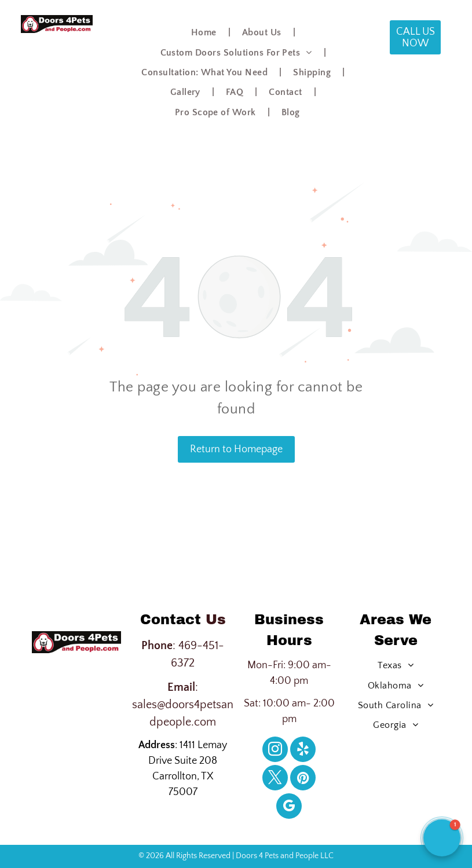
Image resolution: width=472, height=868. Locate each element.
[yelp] (303, 751)
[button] (442, 838)
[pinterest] (303, 779)
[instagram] (275, 751)
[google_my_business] (289, 807)
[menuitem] (205, 32)
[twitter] (275, 779)
